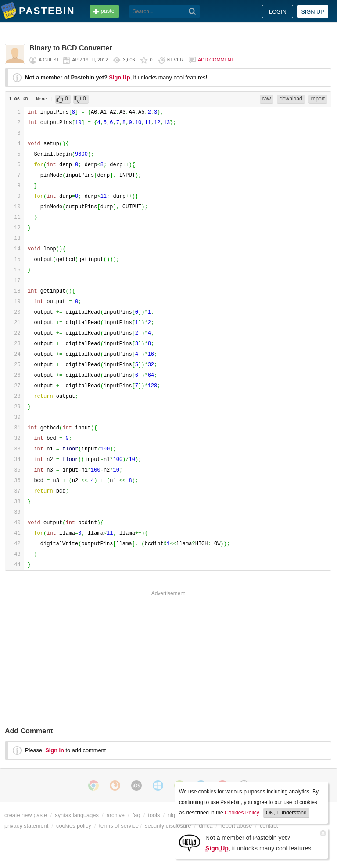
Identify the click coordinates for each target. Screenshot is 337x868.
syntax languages (77, 815)
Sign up (313, 12)
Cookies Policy (242, 813)
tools (154, 815)
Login (278, 12)
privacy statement (26, 826)
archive (116, 815)
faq (136, 815)
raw (267, 99)
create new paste (26, 815)
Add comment (216, 60)
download (291, 99)
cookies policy (74, 826)
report (318, 99)
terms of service (119, 826)
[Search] (192, 11)
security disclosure (168, 826)
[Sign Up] (190, 842)
